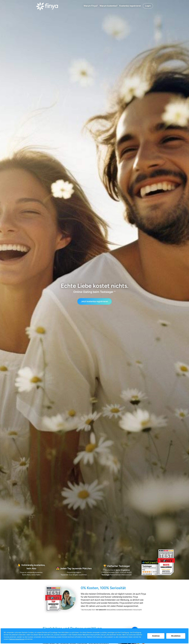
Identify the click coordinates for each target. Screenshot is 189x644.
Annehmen (156, 636)
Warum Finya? (91, 6)
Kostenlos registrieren (130, 6)
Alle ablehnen (176, 636)
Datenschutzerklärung (17, 639)
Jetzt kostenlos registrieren (94, 301)
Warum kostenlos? (108, 6)
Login (148, 6)
